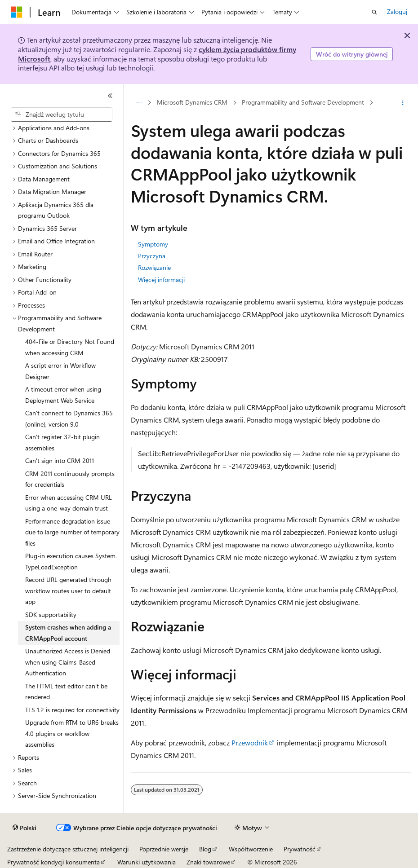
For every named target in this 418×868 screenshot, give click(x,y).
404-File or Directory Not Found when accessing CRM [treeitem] (70, 347)
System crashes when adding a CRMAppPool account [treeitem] (68, 633)
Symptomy (153, 244)
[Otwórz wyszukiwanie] (374, 12)
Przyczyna (152, 256)
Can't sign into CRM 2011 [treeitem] (60, 460)
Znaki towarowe (208, 862)
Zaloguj (397, 11)
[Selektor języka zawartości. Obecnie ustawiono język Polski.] (24, 828)
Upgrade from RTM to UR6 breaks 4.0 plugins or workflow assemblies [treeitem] (72, 733)
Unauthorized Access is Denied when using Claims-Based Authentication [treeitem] (68, 662)
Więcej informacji (161, 280)
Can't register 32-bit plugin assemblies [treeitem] (62, 442)
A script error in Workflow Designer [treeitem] (60, 371)
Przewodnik (250, 742)
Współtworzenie (251, 849)
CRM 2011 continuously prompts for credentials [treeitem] (70, 479)
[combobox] (62, 115)
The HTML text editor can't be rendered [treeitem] (66, 692)
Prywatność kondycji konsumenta (53, 862)
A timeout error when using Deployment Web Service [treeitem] (63, 395)
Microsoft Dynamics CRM (192, 102)
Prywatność (300, 849)
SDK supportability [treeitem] (51, 615)
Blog (205, 849)
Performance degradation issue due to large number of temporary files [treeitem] (72, 532)
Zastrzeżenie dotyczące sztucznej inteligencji (68, 849)
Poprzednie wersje (164, 849)
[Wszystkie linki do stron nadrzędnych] (139, 103)
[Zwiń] (110, 96)
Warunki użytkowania (147, 862)
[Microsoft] (17, 12)
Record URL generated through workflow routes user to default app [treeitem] (68, 590)
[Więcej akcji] (403, 103)
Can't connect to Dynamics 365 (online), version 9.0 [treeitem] (69, 419)
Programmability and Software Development (303, 102)
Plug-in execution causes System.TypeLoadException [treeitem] (71, 561)
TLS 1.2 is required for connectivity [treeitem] (72, 710)
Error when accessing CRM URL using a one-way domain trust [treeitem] (69, 503)
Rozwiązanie (154, 267)
